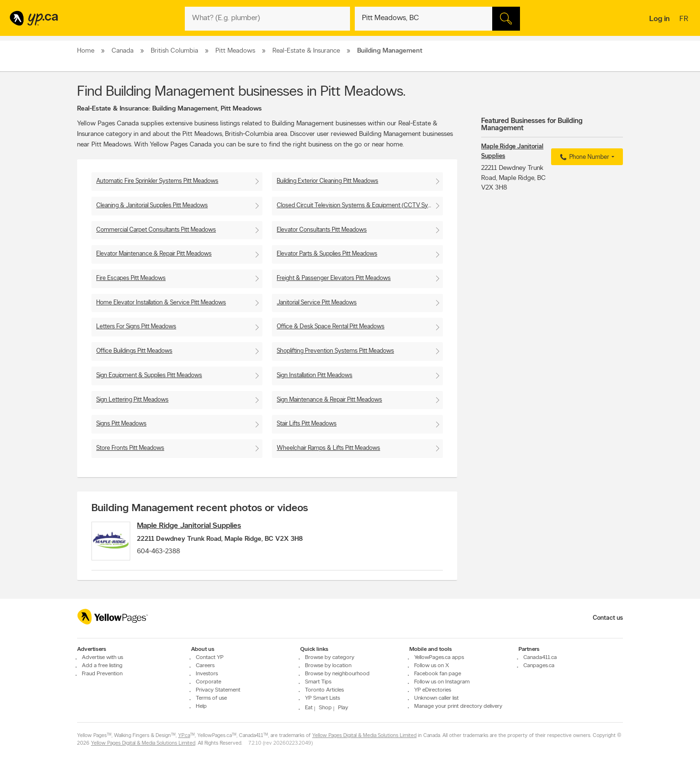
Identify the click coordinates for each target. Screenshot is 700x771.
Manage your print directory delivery (458, 706)
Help (201, 706)
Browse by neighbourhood (337, 674)
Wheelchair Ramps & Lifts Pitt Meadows (328, 448)
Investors (207, 674)
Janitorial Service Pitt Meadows (317, 303)
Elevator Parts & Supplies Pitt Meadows (327, 254)
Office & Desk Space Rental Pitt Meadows (331, 327)
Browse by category (330, 658)
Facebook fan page (438, 674)
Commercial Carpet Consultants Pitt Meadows (156, 230)
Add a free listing (102, 666)
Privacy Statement (218, 690)
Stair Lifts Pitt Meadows (307, 424)
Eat (309, 708)
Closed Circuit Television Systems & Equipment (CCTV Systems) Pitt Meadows (360, 206)
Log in (660, 19)
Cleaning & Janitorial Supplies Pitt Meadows (152, 206)
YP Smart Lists (322, 698)
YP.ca (184, 736)
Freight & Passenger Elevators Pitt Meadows (334, 278)
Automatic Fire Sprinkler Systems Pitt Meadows (157, 181)
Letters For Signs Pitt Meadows (136, 327)
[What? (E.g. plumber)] (267, 19)
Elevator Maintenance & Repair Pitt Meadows (154, 254)
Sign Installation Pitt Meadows (315, 375)
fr (685, 20)
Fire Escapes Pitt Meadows (131, 278)
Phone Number (583, 157)
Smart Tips (318, 682)
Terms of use (211, 698)
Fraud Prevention (102, 674)
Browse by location (328, 666)
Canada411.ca (540, 658)
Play (343, 708)
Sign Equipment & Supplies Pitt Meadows (149, 375)
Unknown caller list (436, 698)
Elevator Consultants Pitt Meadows (322, 230)
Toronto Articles (324, 690)
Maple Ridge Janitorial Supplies (196, 526)
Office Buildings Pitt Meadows (134, 351)
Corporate (209, 682)
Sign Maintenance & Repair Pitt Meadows (329, 400)
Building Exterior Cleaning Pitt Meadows (327, 181)
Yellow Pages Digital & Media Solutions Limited (364, 736)
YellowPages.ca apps (439, 658)
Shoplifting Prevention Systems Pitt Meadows (335, 351)
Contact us (608, 618)
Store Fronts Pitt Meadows (130, 448)
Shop (325, 708)
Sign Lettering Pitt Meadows (132, 400)
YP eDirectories (433, 690)
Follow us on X (432, 666)
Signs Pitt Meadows (121, 424)
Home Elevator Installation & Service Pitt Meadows (161, 303)
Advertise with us (102, 658)
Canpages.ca (539, 666)
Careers (205, 666)
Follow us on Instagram (442, 682)
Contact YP (210, 658)
